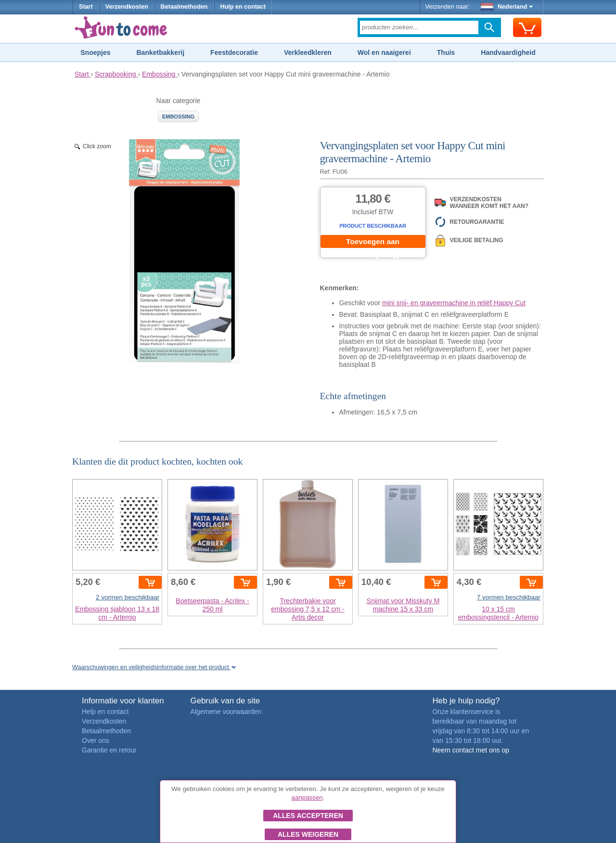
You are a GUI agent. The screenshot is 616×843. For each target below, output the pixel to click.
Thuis (446, 52)
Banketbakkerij (161, 52)
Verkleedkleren (308, 52)
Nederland (507, 7)
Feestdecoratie (234, 52)
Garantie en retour (109, 750)
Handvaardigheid (508, 52)
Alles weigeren (308, 834)
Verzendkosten (127, 7)
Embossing (178, 117)
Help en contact (105, 712)
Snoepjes (95, 52)
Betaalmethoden (184, 7)
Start (86, 7)
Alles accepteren (308, 816)
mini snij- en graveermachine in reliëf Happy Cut (454, 303)
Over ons (96, 740)
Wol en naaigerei (384, 52)
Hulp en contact (243, 7)
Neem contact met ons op (471, 750)
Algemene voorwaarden (226, 712)
